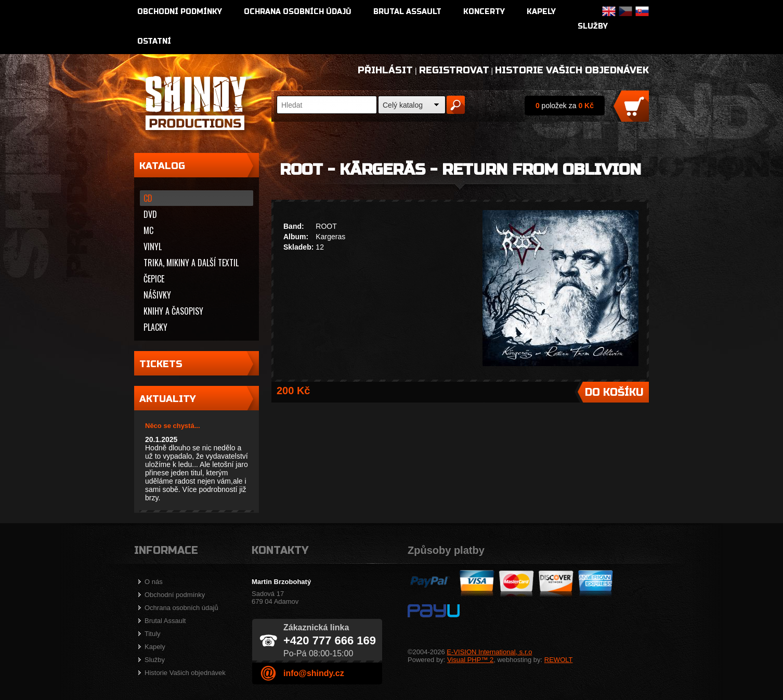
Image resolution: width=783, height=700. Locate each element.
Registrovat (454, 70)
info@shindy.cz (314, 673)
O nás (154, 582)
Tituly (153, 634)
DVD (150, 214)
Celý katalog (403, 105)
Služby (593, 26)
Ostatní (154, 41)
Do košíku (614, 392)
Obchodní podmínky (180, 12)
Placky (155, 327)
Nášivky (157, 295)
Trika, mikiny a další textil (191, 263)
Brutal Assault (407, 12)
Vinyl (153, 247)
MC (148, 230)
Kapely (541, 12)
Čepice (154, 279)
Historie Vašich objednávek (572, 70)
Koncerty (484, 12)
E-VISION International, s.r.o (489, 652)
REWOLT (559, 660)
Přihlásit (385, 70)
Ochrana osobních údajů (298, 12)
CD (148, 198)
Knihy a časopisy (173, 311)
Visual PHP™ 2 (470, 660)
